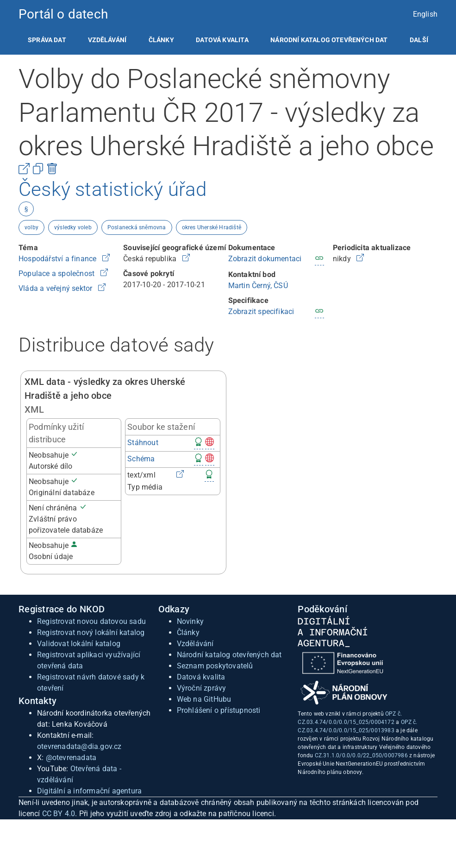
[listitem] (47, 40)
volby (31, 227)
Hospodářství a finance (59, 259)
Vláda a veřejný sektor (56, 288)
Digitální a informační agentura (89, 791)
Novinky (190, 621)
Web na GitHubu (204, 699)
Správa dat (47, 40)
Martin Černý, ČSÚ (258, 286)
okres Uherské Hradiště (212, 227)
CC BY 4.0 (59, 814)
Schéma (141, 459)
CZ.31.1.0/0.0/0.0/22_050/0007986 (361, 755)
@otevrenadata (71, 758)
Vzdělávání (107, 40)
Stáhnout (143, 443)
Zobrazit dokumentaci (265, 259)
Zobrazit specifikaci (261, 311)
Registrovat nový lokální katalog (91, 632)
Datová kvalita (222, 40)
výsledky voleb (73, 227)
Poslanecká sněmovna (137, 227)
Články (161, 40)
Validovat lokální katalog (79, 644)
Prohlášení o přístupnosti (219, 710)
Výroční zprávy (202, 688)
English (425, 14)
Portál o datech (63, 14)
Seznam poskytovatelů (215, 666)
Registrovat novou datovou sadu (91, 621)
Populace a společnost (57, 274)
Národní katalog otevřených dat (229, 655)
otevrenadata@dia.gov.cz (79, 746)
